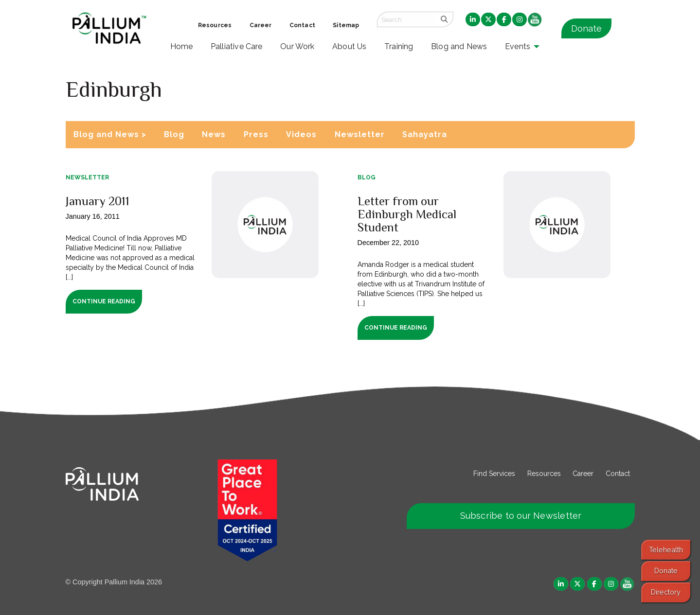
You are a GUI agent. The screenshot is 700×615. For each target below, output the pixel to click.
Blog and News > (110, 134)
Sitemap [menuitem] (346, 25)
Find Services (494, 474)
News (214, 134)
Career (583, 474)
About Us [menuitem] (350, 46)
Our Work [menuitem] (297, 46)
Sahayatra (425, 134)
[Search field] (406, 19)
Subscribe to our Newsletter (521, 516)
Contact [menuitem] (302, 25)
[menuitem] (473, 20)
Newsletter (360, 134)
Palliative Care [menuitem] (237, 46)
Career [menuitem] (261, 25)
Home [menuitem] (182, 46)
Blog (174, 134)
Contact (618, 474)
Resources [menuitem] (215, 25)
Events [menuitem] (518, 46)
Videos (301, 134)
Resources (544, 474)
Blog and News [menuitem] (459, 46)
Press (256, 134)
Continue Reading (104, 301)
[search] (444, 19)
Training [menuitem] (399, 46)
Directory (666, 592)
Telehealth (666, 550)
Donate (586, 28)
